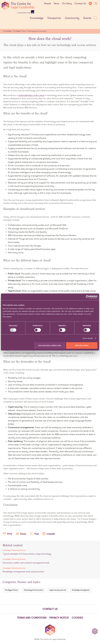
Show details (88, 338)
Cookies (77, 618)
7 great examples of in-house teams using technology (27, 554)
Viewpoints (54, 18)
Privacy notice (59, 618)
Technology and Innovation (37, 31)
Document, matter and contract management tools (26, 563)
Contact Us (80, 3)
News (57, 3)
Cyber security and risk (58, 590)
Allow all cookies (82, 345)
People (48, 3)
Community (72, 18)
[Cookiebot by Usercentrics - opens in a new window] (88, 297)
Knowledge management (81, 590)
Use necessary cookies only (50, 345)
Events (87, 18)
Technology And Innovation (34, 590)
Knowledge (37, 18)
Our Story (67, 3)
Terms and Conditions (32, 618)
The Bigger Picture (19, 31)
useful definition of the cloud (31, 95)
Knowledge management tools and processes (23, 572)
